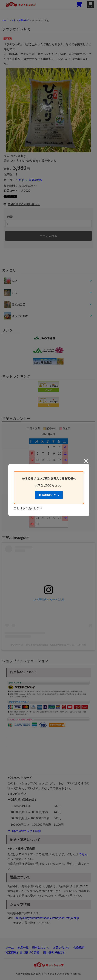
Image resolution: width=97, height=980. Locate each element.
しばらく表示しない (28, 508)
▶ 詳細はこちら (49, 495)
